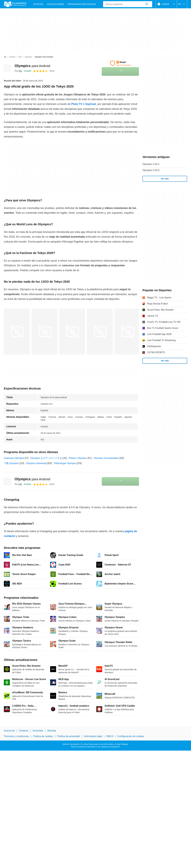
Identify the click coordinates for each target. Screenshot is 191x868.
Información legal (93, 736)
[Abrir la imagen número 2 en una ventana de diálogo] (72, 332)
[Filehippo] (15, 4)
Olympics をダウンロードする (46, 458)
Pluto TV (77, 104)
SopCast (91, 104)
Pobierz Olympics (78, 458)
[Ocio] (20, 57)
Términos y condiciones (16, 736)
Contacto (24, 731)
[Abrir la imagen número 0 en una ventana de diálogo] (17, 332)
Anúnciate (38, 731)
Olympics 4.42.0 (151, 170)
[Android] (12, 57)
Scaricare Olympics (14, 458)
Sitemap (52, 731)
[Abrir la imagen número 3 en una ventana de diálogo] (100, 332)
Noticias (38, 4)
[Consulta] (128, 4)
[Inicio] (5, 57)
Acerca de (9, 731)
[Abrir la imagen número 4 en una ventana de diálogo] (127, 332)
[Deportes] (28, 57)
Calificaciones (55, 4)
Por (18, 71)
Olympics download (36, 463)
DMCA (110, 736)
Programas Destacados (82, 4)
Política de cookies (43, 736)
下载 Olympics (11, 463)
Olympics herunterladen (106, 458)
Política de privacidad (68, 736)
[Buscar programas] (147, 4)
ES (182, 4)
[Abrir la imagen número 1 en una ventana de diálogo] (44, 332)
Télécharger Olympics (65, 463)
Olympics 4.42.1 (151, 164)
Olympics (32, 66)
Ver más (165, 179)
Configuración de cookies (131, 736)
